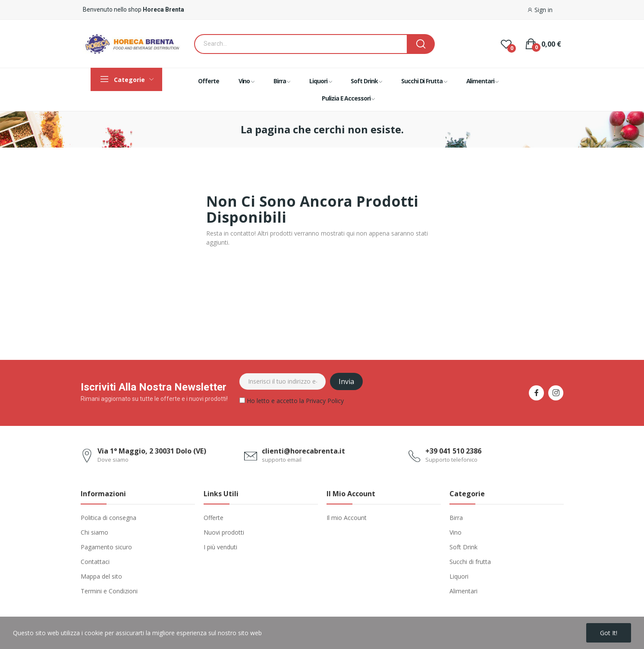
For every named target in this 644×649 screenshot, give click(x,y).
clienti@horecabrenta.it (303, 451)
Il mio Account (347, 518)
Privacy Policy (325, 401)
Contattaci (95, 562)
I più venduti (220, 547)
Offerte (214, 518)
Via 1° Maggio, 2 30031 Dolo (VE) (152, 451)
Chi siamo (94, 532)
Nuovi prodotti (224, 532)
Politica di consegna (108, 518)
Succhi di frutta (470, 562)
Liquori (459, 576)
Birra (456, 518)
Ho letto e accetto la (292, 402)
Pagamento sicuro (106, 547)
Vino (456, 532)
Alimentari (463, 591)
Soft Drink (463, 547)
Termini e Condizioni (109, 591)
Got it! (609, 633)
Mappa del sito (101, 576)
